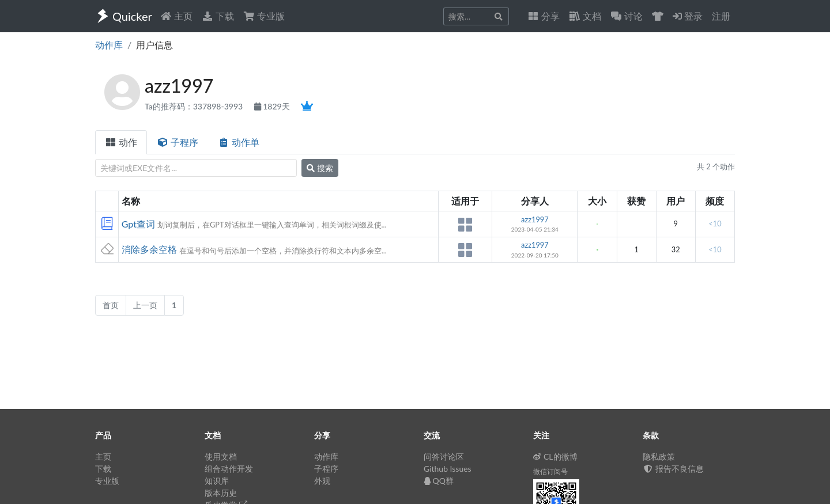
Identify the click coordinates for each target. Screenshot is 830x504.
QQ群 (439, 481)
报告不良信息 (673, 469)
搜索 (320, 168)
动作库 (109, 45)
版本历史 (221, 493)
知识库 (217, 481)
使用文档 (221, 456)
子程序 (178, 142)
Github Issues (448, 469)
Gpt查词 (138, 224)
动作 (121, 142)
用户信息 (154, 45)
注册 (721, 16)
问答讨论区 (444, 456)
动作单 (239, 142)
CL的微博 (555, 456)
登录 (688, 16)
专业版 (264, 16)
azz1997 (535, 219)
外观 (322, 481)
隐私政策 (659, 456)
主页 (176, 16)
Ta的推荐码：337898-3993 (195, 106)
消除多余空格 (149, 249)
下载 (218, 16)
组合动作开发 (229, 469)
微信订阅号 (550, 471)
